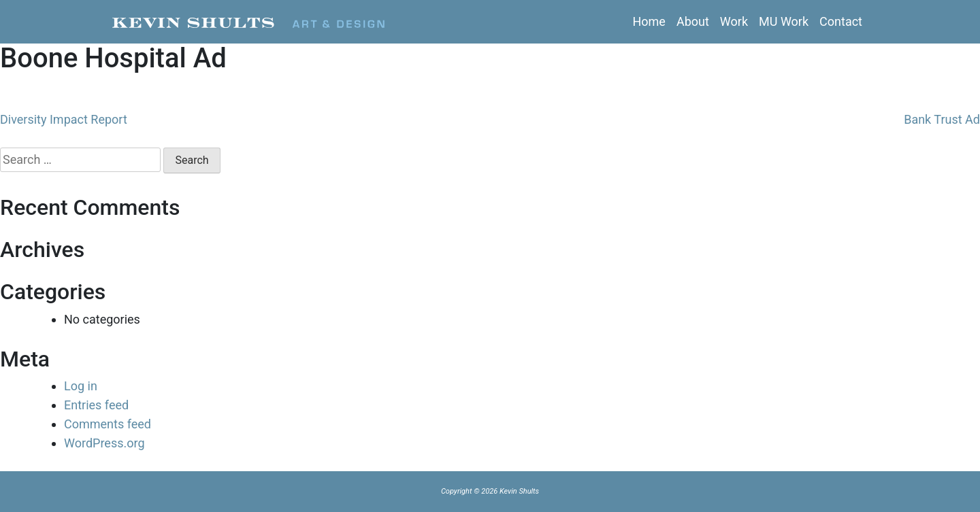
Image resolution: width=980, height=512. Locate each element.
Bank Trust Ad (942, 119)
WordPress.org (104, 443)
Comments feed (108, 424)
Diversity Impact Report (64, 119)
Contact (841, 21)
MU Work (784, 21)
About (693, 21)
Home (649, 21)
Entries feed (96, 405)
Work (734, 21)
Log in (81, 386)
